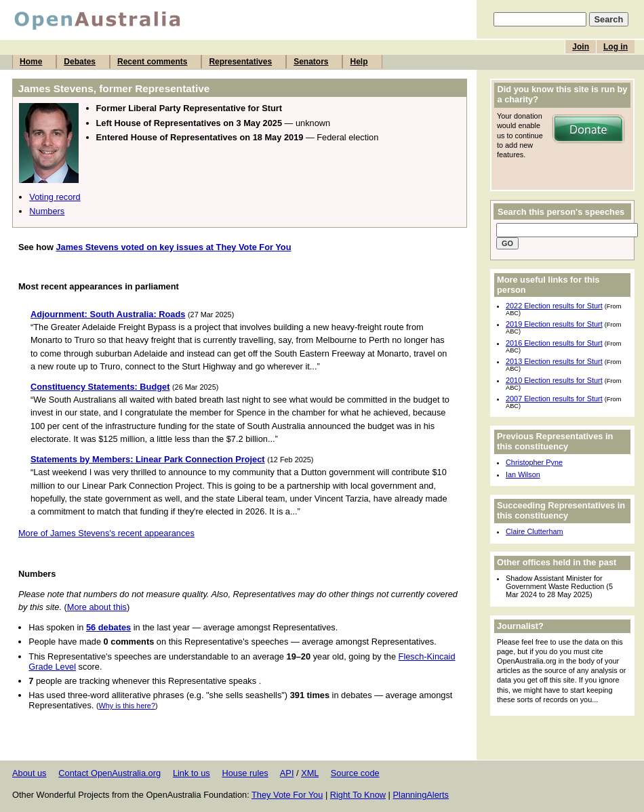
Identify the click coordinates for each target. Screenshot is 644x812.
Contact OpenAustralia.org (109, 773)
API (287, 773)
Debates (80, 62)
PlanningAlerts (421, 795)
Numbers (47, 211)
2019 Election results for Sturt (554, 324)
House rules (245, 773)
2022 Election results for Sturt (554, 306)
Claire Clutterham (535, 531)
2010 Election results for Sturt (554, 380)
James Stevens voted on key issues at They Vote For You (173, 247)
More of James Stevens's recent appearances (106, 533)
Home (31, 62)
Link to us (192, 773)
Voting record (55, 197)
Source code (355, 773)
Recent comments (152, 62)
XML (310, 773)
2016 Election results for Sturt (554, 343)
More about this (97, 607)
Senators (311, 62)
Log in (616, 47)
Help (359, 62)
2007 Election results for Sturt (554, 399)
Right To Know (358, 795)
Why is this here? (127, 706)
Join (581, 47)
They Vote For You (287, 795)
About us (29, 773)
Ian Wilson (523, 474)
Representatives (240, 62)
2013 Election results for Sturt (554, 361)
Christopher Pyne (534, 462)
